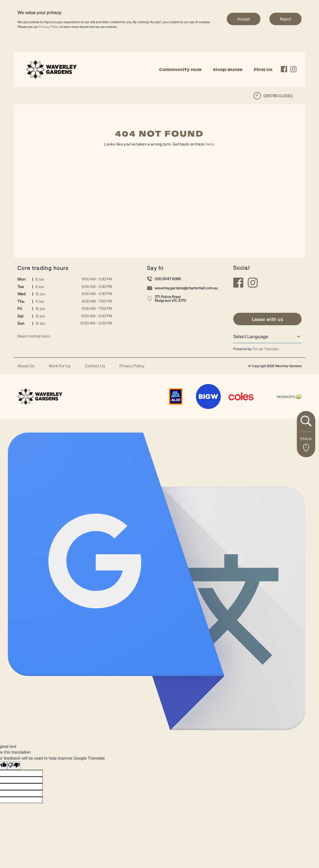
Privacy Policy (49, 27)
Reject (285, 19)
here (210, 144)
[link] (51, 69)
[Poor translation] (14, 766)
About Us (26, 366)
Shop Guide (228, 70)
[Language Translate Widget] (267, 336)
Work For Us (60, 366)
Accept (244, 19)
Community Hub (180, 70)
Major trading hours (34, 336)
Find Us (263, 70)
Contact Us (95, 366)
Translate (266, 349)
